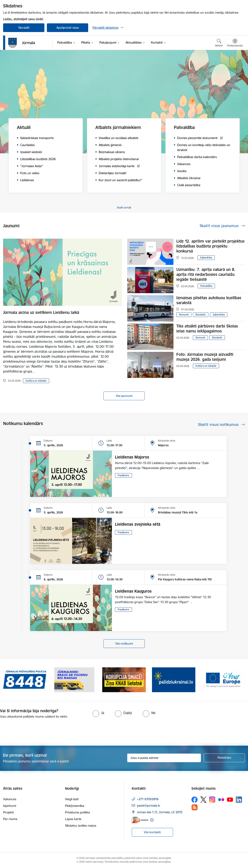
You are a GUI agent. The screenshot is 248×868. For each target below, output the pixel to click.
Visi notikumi (124, 644)
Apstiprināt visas (68, 28)
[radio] (98, 713)
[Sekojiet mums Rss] (195, 807)
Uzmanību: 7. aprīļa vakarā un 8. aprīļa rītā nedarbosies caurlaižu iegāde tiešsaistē (206, 274)
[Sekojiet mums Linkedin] (239, 800)
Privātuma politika (77, 812)
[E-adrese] (140, 820)
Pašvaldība (184, 127)
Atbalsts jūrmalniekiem (118, 127)
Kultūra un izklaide (36, 381)
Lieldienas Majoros (132, 457)
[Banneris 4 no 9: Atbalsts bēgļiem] (174, 679)
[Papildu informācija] (152, 820)
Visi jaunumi (124, 396)
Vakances (10, 799)
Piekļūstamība (75, 806)
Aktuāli (24, 127)
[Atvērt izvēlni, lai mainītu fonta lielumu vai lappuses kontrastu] (235, 43)
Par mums (10, 819)
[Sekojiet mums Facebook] (195, 800)
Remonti (184, 315)
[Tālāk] (236, 680)
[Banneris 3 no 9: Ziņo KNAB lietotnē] (124, 679)
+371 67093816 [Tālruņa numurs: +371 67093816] (148, 799)
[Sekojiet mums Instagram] (212, 800)
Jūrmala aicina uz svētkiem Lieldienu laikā (41, 312)
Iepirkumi (10, 806)
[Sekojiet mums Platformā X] (203, 800)
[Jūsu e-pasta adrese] (164, 758)
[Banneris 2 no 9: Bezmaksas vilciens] (74, 679)
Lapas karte (73, 819)
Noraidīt (24, 28)
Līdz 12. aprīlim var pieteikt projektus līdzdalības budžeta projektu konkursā (210, 246)
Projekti (8, 812)
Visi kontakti (152, 832)
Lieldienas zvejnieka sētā (138, 524)
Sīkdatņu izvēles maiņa (81, 826)
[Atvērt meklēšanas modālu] (219, 43)
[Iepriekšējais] (12, 680)
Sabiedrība (206, 258)
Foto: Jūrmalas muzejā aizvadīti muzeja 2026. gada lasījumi (205, 357)
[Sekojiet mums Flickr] (221, 799)
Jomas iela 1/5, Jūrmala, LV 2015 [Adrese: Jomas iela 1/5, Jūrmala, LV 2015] (160, 812)
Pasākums (123, 475)
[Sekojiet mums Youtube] (230, 799)
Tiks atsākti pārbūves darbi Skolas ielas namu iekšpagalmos (207, 329)
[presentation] (34, 730)
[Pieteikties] (224, 758)
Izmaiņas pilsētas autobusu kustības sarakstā (209, 300)
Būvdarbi (201, 315)
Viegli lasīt (72, 799)
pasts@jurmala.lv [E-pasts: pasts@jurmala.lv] (148, 805)
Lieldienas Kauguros (133, 591)
